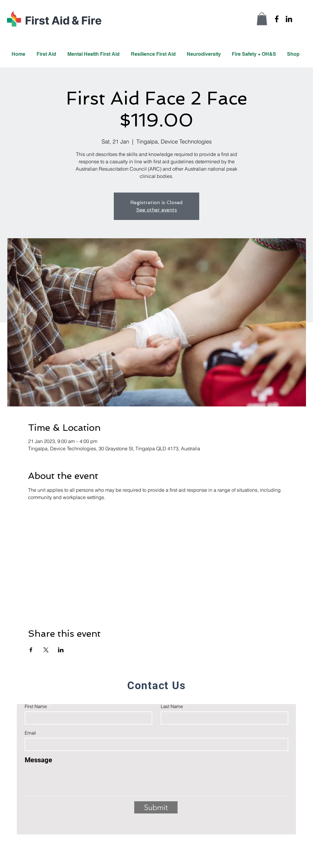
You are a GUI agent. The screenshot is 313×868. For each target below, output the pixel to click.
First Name (36, 706)
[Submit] (156, 807)
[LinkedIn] (289, 19)
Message (38, 760)
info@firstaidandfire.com (255, 837)
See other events (156, 210)
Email (30, 733)
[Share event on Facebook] (31, 650)
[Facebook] (277, 19)
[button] (262, 19)
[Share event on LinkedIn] (61, 650)
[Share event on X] (46, 650)
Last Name (172, 706)
